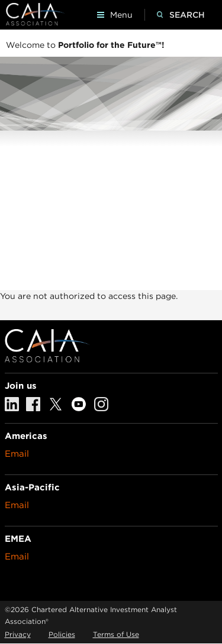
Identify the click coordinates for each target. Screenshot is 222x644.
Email (17, 454)
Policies (62, 634)
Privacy (18, 634)
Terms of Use (116, 634)
